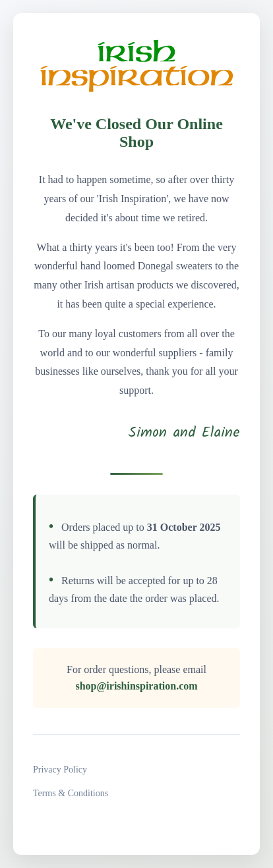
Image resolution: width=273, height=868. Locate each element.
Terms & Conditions (71, 793)
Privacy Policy (60, 770)
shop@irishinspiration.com (136, 686)
